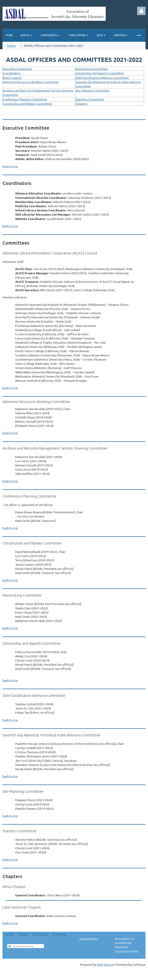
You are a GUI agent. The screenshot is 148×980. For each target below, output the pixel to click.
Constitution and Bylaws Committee (27, 104)
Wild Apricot (106, 964)
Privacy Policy (89, 939)
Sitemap (61, 934)
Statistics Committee (90, 99)
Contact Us (41, 934)
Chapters (81, 104)
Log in (141, 11)
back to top (10, 166)
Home (11, 46)
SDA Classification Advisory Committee (102, 78)
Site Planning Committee (92, 90)
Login (24, 934)
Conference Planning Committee (25, 99)
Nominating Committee (91, 69)
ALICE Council (12, 78)
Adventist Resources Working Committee (31, 82)
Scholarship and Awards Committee (100, 73)
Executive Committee (17, 69)
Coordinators (12, 73)
